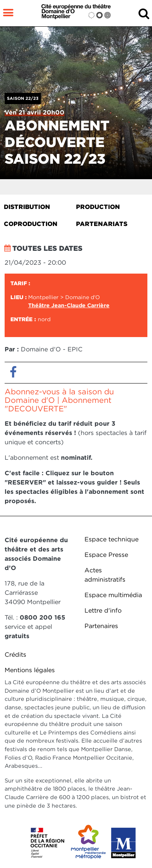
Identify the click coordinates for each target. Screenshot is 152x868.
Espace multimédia (113, 595)
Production (98, 207)
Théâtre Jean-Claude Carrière (69, 305)
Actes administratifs (105, 575)
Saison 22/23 (23, 98)
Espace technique (111, 539)
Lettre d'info (103, 610)
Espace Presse (106, 555)
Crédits (15, 655)
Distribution (27, 207)
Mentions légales (30, 670)
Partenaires (101, 626)
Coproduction (31, 224)
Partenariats (102, 224)
